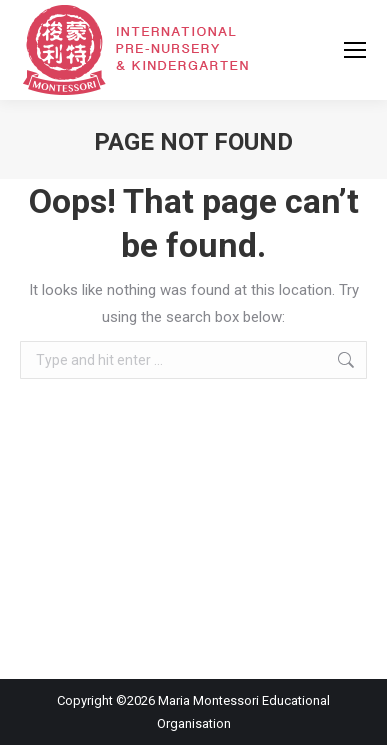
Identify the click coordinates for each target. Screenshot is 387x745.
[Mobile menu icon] (355, 50)
